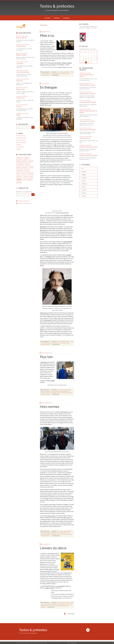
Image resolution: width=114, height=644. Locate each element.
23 (91, 60)
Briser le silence (21, 38)
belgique (27, 158)
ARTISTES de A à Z (21, 140)
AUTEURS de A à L (21, 136)
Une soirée (20, 64)
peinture (19, 176)
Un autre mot (20, 98)
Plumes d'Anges (84, 111)
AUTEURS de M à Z (21, 138)
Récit (18, 173)
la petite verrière (85, 147)
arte (51, 74)
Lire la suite (94, 28)
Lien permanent (45, 72)
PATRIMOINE (20, 147)
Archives (56, 18)
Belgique (84, 175)
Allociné (64, 67)
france (64, 74)
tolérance (43, 394)
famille (31, 167)
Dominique (83, 75)
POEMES (19, 149)
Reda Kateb (43, 227)
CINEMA (19, 145)
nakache (48, 75)
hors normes (47, 391)
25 (96, 60)
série (48, 74)
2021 (61, 74)
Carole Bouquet (47, 320)
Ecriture (27, 170)
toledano (43, 75)
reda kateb (67, 393)
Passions (63, 72)
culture (19, 179)
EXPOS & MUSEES (21, 143)
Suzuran (19, 107)
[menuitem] (47, 18)
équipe (62, 604)
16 (91, 58)
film (69, 391)
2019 (71, 393)
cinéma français (64, 391)
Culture (59, 72)
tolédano (43, 607)
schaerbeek (20, 164)
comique (54, 604)
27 (83, 62)
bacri (42, 604)
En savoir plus (74, 643)
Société (68, 72)
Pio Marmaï (48, 257)
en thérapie (44, 74)
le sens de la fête (49, 606)
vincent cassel (60, 393)
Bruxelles (84, 178)
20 (83, 60)
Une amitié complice (23, 72)
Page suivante (71, 614)
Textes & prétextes (57, 6)
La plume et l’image (49, 588)
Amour (24, 173)
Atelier (18, 115)
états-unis (30, 173)
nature (31, 161)
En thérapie (60, 67)
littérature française (22, 167)
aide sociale (48, 393)
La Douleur (66, 215)
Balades (84, 172)
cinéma (46, 604)
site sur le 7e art (58, 598)
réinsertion (54, 393)
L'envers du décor (53, 548)
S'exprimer (20, 81)
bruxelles (30, 179)
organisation (65, 606)
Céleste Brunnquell (68, 242)
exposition (20, 170)
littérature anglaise (22, 161)
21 (86, 60)
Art (58, 390)
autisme (43, 393)
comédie (50, 604)
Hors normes (50, 407)
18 (96, 58)
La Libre (44, 521)
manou (82, 102)
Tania (81, 85)
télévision (55, 74)
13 (83, 58)
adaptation (42, 100)
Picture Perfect (21, 46)
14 (86, 58)
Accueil (47, 18)
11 (96, 56)
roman (27, 164)
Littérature (84, 184)
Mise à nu (47, 36)
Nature (84, 187)
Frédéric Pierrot (44, 313)
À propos (66, 18)
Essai (31, 176)
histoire (19, 182)
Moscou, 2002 (21, 89)
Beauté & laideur (21, 55)
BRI (55, 145)
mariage (55, 606)
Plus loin (46, 357)
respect (48, 394)
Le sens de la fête (60, 586)
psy (58, 74)
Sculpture (19, 158)
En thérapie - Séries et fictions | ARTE (62, 213)
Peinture (84, 193)
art (24, 179)
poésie (26, 176)
